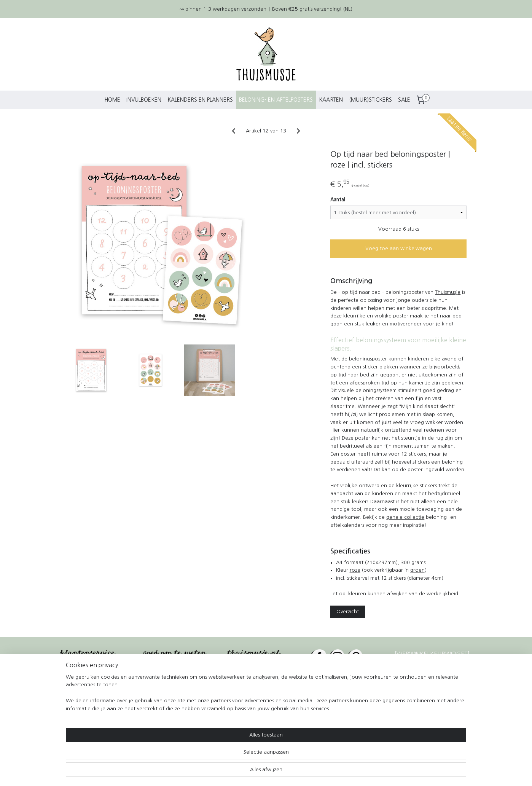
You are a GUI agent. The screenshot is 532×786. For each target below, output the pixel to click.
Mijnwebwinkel (344, 772)
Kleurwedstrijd (79, 699)
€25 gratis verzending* (268, 672)
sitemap (237, 772)
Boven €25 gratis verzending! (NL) (312, 9)
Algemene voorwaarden (176, 690)
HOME (112, 100)
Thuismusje (448, 292)
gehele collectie (405, 517)
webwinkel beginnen (278, 772)
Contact (154, 672)
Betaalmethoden (82, 709)
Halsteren (344, 733)
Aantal (338, 200)
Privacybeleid (161, 699)
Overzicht (348, 611)
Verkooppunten (81, 690)
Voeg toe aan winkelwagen (398, 248)
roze (355, 570)
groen (417, 570)
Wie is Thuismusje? (169, 681)
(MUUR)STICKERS (370, 100)
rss (251, 772)
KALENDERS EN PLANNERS (200, 100)
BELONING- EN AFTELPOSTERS (276, 100)
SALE (404, 100)
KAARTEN (331, 100)
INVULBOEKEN (144, 100)
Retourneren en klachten (93, 681)
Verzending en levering (91, 672)
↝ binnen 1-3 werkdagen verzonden (223, 9)
